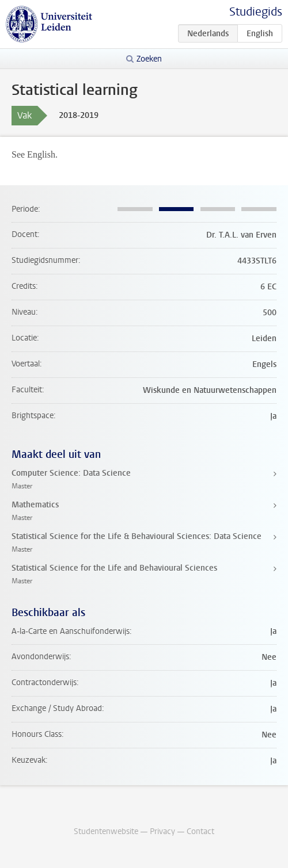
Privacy (162, 831)
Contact (200, 831)
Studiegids (256, 12)
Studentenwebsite (106, 831)
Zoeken (149, 59)
